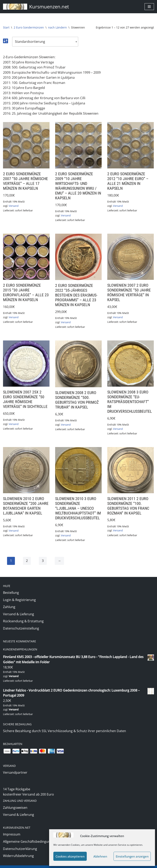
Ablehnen (100, 856)
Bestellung (11, 593)
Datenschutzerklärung (20, 843)
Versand (14, 206)
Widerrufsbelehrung (18, 850)
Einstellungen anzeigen (132, 856)
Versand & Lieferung (19, 615)
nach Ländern (57, 27)
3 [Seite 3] (43, 561)
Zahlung (9, 608)
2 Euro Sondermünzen (29, 27)
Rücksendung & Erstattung (23, 622)
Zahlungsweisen (15, 802)
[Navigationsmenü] (149, 7)
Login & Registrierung (19, 600)
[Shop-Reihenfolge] (45, 42)
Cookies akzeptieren (70, 856)
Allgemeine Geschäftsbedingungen (29, 836)
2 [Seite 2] (27, 561)
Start (6, 27)
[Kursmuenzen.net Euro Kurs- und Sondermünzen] (36, 7)
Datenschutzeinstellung (21, 629)
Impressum (12, 829)
